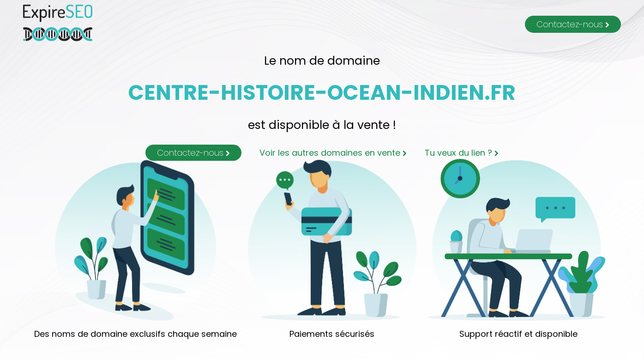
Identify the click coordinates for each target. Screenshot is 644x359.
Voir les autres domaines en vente (333, 153)
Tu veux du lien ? (462, 153)
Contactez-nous (573, 24)
